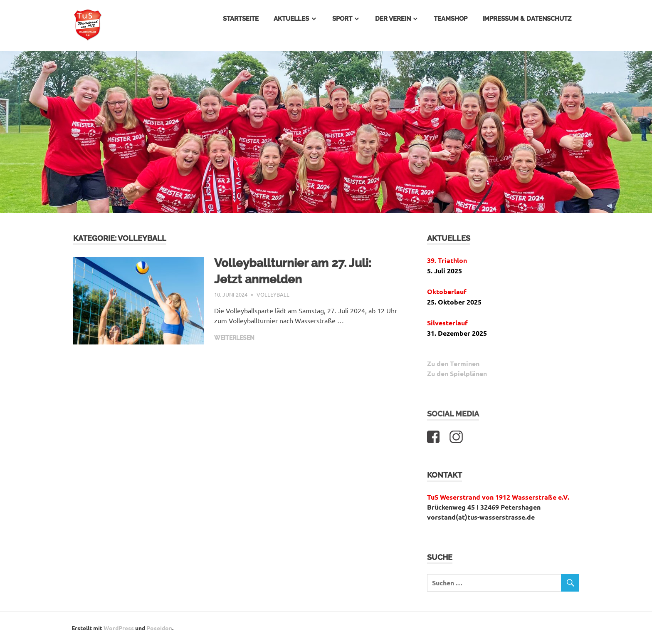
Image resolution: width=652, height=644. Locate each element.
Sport (342, 19)
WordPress (119, 628)
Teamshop (451, 19)
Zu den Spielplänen (457, 373)
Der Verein (393, 19)
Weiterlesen (234, 338)
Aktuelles (291, 19)
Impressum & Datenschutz (527, 19)
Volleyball (273, 294)
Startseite (241, 19)
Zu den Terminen (453, 363)
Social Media (453, 414)
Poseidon (159, 628)
